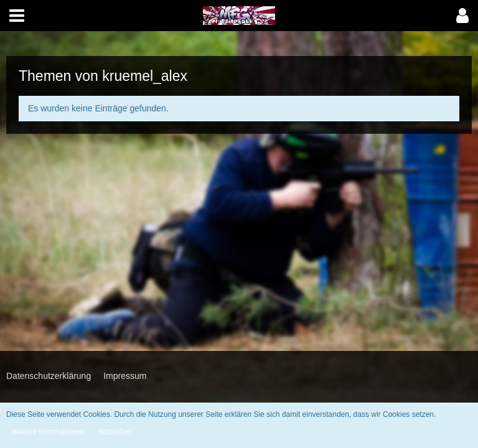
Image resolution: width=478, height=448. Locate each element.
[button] (17, 16)
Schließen (114, 432)
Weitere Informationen (48, 432)
